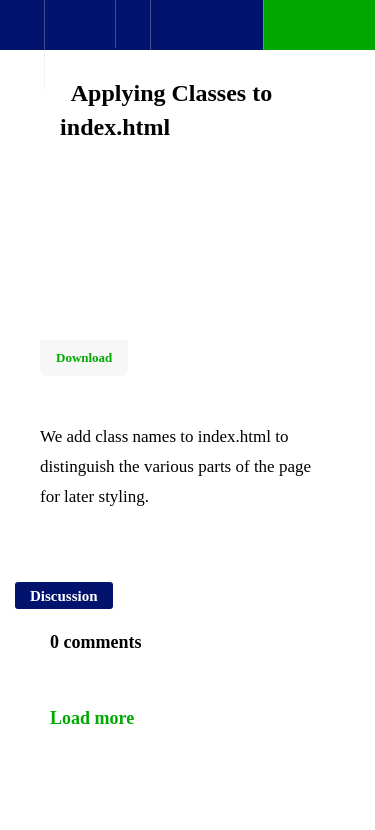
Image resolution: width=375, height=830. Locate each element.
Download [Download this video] (84, 357)
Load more (92, 718)
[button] (22, 35)
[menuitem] (79, 45)
